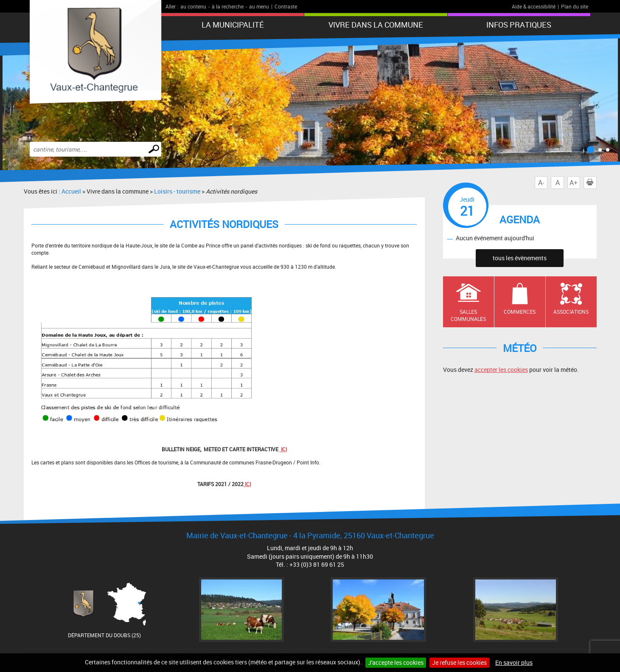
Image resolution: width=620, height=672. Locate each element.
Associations (571, 312)
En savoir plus (514, 662)
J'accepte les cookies (396, 662)
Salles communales (468, 315)
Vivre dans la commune (376, 25)
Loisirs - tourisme (177, 191)
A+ (574, 183)
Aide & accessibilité (534, 6)
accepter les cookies (501, 370)
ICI (247, 484)
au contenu (193, 6)
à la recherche (228, 6)
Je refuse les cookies (459, 662)
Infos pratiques (519, 25)
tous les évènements (520, 258)
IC (283, 449)
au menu (259, 6)
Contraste (286, 6)
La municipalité (233, 25)
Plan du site (575, 6)
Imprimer (592, 183)
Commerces (520, 312)
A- (541, 183)
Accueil (71, 191)
